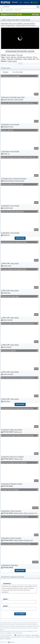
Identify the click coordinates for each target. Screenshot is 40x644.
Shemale (27, 2)
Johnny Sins (18, 459)
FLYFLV (9, 635)
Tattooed (10, 59)
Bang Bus (14, 565)
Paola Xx (6, 154)
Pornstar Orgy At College (10, 490)
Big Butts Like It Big (17, 97)
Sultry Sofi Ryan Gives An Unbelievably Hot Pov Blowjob (20, 378)
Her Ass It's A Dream (8, 351)
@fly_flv (12, 642)
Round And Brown (20, 179)
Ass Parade (15, 124)
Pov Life (20, 55)
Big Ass (14, 57)
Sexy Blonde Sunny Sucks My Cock (14, 242)
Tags (3, 57)
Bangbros (7, 124)
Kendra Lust (28, 540)
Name (6, 599)
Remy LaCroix (29, 513)
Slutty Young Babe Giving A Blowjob (14, 462)
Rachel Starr (19, 513)
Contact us (8, 638)
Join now (35, 14)
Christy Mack (12, 61)
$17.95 (19, 14)
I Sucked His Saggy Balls (10, 296)
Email (6, 606)
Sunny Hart (7, 266)
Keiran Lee (18, 432)
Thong (35, 57)
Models (4, 61)
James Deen (19, 99)
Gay (21, 2)
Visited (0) (28, 635)
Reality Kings (8, 179)
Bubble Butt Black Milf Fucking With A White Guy (18, 157)
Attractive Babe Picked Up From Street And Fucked (19, 323)
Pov (38, 59)
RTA (9, 633)
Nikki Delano (19, 540)
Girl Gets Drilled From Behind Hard (14, 269)
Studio (4, 55)
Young (8, 57)
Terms (23, 637)
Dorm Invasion (16, 511)
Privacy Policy (30, 637)
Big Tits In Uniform (17, 457)
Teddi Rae (7, 293)
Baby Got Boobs (16, 430)
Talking (4, 59)
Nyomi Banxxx (8, 99)
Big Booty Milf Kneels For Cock (12, 184)
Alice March (7, 347)
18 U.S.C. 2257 (16, 637)
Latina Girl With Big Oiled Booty (12, 211)
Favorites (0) (20, 635)
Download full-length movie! (20, 51)
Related (6, 72)
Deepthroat (21, 57)
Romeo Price (20, 181)
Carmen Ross (8, 208)
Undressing (18, 59)
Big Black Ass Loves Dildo (10, 76)
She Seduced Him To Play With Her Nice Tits (17, 408)
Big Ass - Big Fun (7, 130)
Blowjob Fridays (17, 484)
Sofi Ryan (7, 401)
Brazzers (4, 14)
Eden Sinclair (8, 320)
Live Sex (34, 2)
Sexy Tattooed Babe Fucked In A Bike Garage (17, 435)
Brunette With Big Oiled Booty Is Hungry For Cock (19, 103)
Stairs (25, 59)
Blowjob (29, 57)
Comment (7, 583)
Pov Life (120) (18, 72)
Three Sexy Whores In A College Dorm (15, 517)
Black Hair (32, 59)
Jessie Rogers (8, 374)
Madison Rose (8, 127)
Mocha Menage (9, 181)
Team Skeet (11, 55)
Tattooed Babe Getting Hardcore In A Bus (16, 544)
